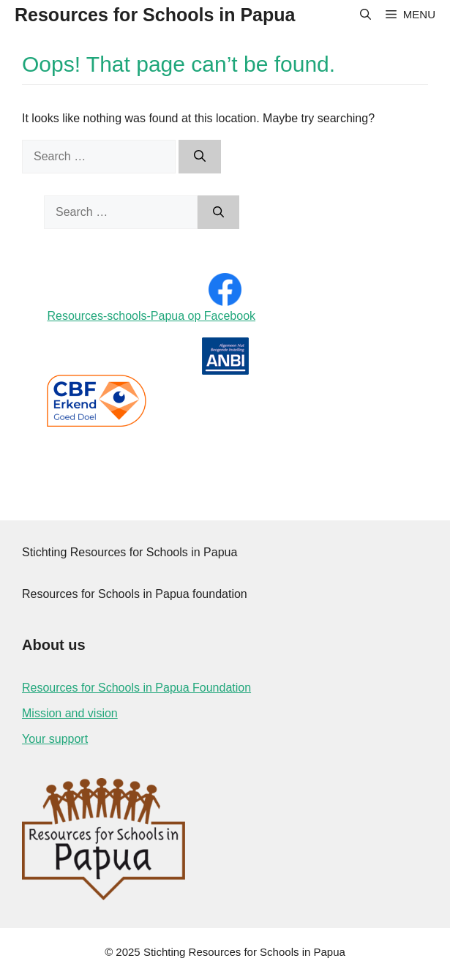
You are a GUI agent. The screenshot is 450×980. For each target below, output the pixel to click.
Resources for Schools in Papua (155, 15)
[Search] (200, 157)
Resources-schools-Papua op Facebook (151, 316)
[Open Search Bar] (365, 15)
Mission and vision (70, 713)
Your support (55, 739)
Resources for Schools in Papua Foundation (136, 688)
